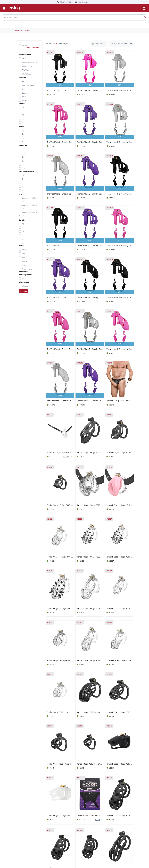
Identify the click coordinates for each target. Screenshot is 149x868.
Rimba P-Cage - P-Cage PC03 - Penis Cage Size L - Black (119, 816)
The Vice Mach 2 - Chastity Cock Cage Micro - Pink (60, 142)
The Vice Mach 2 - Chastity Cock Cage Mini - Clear (90, 349)
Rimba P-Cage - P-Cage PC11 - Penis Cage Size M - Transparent (119, 661)
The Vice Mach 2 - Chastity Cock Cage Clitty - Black (60, 90)
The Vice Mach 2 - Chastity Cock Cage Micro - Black (60, 246)
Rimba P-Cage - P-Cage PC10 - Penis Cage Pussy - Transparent (90, 505)
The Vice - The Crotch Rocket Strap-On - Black (90, 816)
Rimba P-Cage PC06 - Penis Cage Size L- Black (90, 712)
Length (22, 220)
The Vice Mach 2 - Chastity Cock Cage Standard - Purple (90, 401)
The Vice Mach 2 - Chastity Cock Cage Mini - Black (119, 194)
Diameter (23, 145)
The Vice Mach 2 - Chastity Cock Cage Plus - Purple (90, 194)
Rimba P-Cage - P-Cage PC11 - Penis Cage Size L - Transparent (90, 661)
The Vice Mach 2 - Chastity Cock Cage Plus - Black (90, 297)
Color (21, 246)
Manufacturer (25, 55)
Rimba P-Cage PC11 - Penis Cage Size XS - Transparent (60, 712)
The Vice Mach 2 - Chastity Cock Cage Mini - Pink (119, 246)
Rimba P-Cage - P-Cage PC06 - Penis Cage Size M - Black (119, 712)
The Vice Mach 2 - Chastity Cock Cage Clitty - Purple (90, 142)
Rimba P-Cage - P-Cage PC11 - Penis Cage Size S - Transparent (60, 557)
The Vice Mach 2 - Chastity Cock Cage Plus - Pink (119, 349)
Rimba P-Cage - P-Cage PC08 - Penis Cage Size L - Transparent (90, 609)
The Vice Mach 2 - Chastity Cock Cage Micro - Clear (119, 142)
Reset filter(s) (32, 48)
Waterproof (24, 282)
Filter (24, 291)
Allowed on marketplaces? (25, 273)
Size (21, 194)
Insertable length (26, 171)
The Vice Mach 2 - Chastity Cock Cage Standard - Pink (60, 349)
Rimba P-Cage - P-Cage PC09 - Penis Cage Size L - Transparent (60, 609)
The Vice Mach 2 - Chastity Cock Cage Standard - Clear (60, 194)
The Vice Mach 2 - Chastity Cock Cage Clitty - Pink (90, 90)
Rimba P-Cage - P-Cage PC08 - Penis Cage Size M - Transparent (119, 609)
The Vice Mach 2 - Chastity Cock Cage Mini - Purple (60, 297)
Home (17, 31)
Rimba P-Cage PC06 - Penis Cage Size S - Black (60, 764)
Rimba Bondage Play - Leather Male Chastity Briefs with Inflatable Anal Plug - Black (119, 401)
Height (22, 103)
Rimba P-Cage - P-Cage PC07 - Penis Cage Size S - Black (119, 453)
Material (23, 77)
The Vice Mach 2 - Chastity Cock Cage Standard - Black (119, 297)
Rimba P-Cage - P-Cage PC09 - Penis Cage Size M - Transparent (119, 557)
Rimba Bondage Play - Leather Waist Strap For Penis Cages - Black (60, 453)
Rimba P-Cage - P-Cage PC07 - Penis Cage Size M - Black (90, 453)
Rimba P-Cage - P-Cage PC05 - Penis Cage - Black (119, 764)
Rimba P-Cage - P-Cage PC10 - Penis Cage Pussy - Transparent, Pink (119, 505)
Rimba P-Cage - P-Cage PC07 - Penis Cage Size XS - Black (60, 505)
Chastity (27, 31)
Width (22, 126)
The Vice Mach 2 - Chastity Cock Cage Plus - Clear (60, 401)
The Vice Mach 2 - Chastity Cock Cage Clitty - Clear (119, 90)
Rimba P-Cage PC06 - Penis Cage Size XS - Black (90, 764)
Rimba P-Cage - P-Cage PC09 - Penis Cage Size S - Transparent (90, 557)
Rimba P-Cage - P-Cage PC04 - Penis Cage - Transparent (60, 816)
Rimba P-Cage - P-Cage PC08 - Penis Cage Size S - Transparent (60, 661)
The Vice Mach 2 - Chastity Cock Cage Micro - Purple (90, 246)
